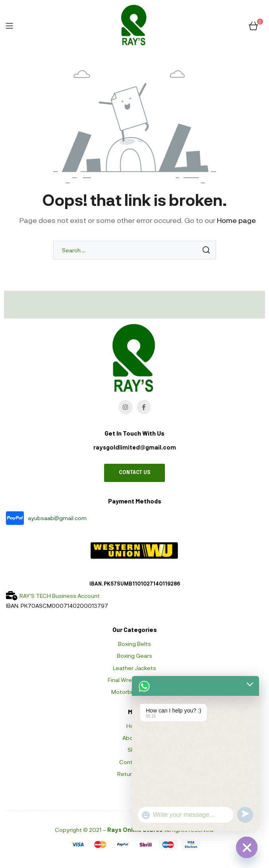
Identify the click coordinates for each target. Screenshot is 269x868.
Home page (236, 220)
